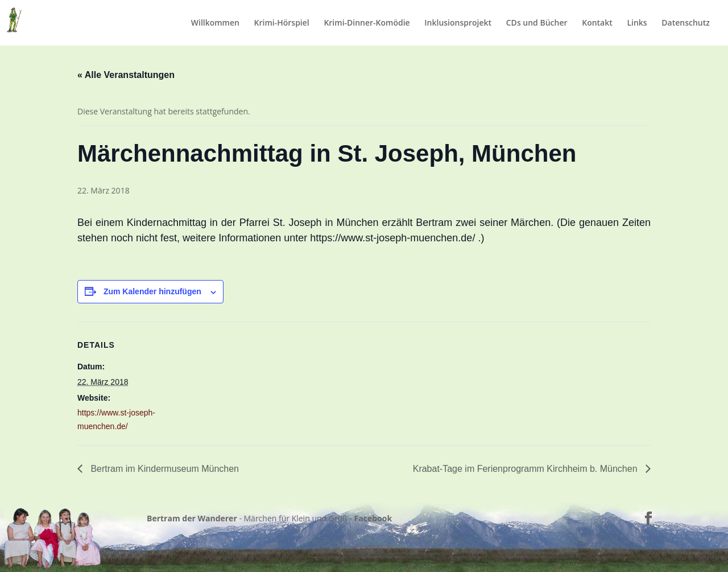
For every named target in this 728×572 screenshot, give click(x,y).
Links (637, 23)
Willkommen (215, 23)
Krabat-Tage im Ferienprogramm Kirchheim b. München (526, 469)
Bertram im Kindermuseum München (164, 469)
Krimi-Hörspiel (282, 23)
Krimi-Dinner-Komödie (367, 23)
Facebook (373, 518)
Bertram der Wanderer (192, 518)
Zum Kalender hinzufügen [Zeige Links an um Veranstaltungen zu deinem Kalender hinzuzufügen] (152, 291)
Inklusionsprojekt (458, 23)
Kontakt (597, 23)
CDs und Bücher (537, 23)
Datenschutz (686, 23)
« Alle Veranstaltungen (126, 75)
